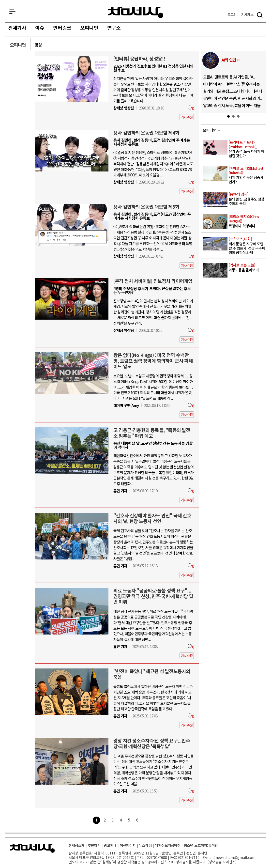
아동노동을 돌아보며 (247, 268)
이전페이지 (128, 845)
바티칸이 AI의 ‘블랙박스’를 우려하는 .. (233, 84)
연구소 (114, 28)
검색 (260, 15)
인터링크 (62, 28)
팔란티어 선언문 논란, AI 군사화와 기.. (233, 98)
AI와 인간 (229, 60)
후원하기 (94, 845)
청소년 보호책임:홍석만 (201, 845)
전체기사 (17, 28)
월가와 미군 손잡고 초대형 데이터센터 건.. (233, 93)
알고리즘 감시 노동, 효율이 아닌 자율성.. (232, 107)
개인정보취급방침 (168, 845)
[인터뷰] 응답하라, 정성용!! (139, 59)
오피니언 (89, 28)
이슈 (40, 28)
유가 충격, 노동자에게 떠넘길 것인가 (247, 149)
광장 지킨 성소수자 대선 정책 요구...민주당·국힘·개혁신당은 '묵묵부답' (152, 743)
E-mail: (209, 857)
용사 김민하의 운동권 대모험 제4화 (146, 133)
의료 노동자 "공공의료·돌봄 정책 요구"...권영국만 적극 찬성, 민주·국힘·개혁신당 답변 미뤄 (153, 596)
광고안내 (110, 845)
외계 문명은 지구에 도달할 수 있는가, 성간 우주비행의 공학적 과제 (247, 246)
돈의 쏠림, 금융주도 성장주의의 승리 (247, 199)
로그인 (232, 15)
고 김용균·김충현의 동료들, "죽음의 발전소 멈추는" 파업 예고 (152, 433)
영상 (38, 45)
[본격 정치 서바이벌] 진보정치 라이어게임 (153, 281)
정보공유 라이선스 (222, 862)
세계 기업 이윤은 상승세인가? (247, 175)
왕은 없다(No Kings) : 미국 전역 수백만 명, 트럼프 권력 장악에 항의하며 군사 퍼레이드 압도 (153, 361)
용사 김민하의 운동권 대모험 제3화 (146, 207)
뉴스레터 (145, 845)
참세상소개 (77, 845)
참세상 (136, 13)
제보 (247, 15)
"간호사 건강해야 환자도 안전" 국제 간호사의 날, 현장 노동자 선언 (152, 518)
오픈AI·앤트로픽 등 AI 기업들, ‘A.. (229, 77)
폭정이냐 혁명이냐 (247, 221)
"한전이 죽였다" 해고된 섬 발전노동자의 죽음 (152, 674)
